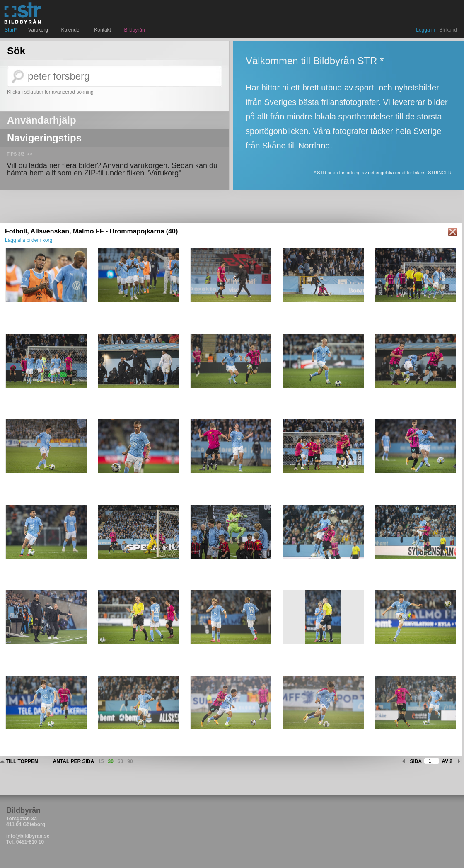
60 (120, 761)
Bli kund (448, 30)
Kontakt (103, 30)
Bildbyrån (135, 30)
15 (101, 761)
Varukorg (39, 30)
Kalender (72, 30)
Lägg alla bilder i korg (29, 240)
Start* (11, 30)
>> (30, 154)
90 (130, 761)
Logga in (425, 30)
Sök (16, 51)
